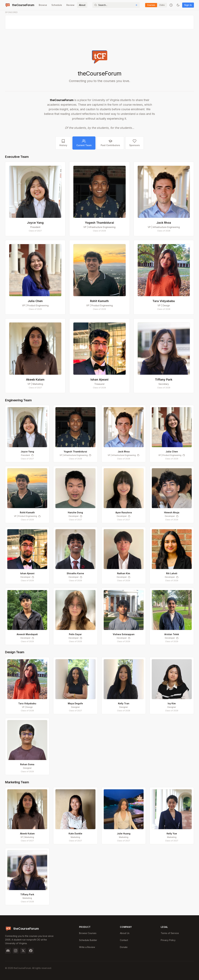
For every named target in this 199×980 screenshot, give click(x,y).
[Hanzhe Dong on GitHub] (81, 516)
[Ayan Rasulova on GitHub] (129, 516)
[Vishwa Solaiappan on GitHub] (129, 638)
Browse (43, 5)
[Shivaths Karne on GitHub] (81, 577)
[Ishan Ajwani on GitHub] (33, 577)
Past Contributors (110, 143)
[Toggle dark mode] (178, 5)
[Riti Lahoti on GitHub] (177, 577)
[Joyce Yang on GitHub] (32, 455)
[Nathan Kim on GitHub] (129, 577)
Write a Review (87, 947)
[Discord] (8, 951)
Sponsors (135, 143)
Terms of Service (170, 933)
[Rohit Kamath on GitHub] (39, 516)
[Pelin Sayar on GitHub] (81, 638)
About (82, 5)
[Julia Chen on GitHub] (184, 455)
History (63, 143)
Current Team (84, 143)
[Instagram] (16, 951)
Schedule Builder (88, 940)
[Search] (116, 5)
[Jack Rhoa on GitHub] (138, 455)
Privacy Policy (168, 940)
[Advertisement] (100, 22)
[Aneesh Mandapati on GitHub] (33, 638)
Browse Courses (88, 933)
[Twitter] (23, 951)
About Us (125, 933)
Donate (124, 947)
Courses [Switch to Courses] (151, 5)
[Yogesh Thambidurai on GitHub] (90, 455)
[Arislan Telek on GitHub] (177, 638)
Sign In (188, 5)
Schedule (57, 5)
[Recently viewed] (171, 5)
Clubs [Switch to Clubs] (162, 5)
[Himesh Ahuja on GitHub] (177, 516)
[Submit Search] (136, 5)
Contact (124, 940)
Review (70, 5)
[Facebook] (31, 951)
